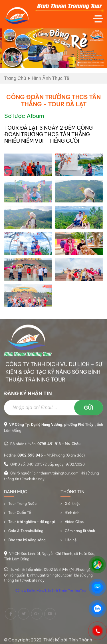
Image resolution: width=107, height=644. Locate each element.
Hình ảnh (72, 514)
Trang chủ (15, 78)
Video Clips (74, 524)
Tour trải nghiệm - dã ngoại (32, 524)
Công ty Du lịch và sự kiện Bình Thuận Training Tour (51, 592)
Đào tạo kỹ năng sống (27, 542)
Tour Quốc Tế (20, 514)
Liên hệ (71, 542)
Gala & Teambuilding (26, 533)
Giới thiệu (73, 505)
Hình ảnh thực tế (51, 78)
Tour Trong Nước (22, 505)
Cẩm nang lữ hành (80, 533)
